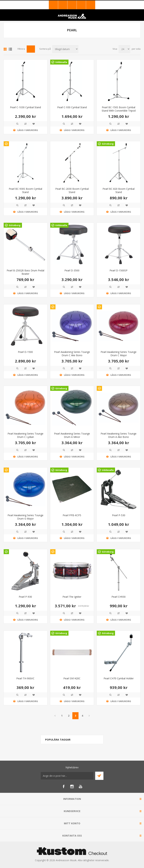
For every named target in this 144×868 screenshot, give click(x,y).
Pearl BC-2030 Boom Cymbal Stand (72, 190)
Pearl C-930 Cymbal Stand (72, 107)
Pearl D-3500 (72, 270)
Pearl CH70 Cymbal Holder (119, 678)
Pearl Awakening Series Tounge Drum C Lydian (25, 435)
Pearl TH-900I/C (25, 678)
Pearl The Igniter (72, 597)
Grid (5, 49)
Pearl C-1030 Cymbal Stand (25, 107)
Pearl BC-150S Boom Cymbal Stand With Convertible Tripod (119, 109)
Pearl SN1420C (72, 678)
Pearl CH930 (119, 597)
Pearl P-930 (25, 597)
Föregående (55, 716)
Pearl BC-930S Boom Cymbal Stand (25, 190)
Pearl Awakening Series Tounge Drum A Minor (72, 435)
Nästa (89, 716)
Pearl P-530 (119, 515)
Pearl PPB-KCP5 (72, 515)
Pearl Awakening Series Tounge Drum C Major (119, 354)
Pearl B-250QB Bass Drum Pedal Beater (25, 272)
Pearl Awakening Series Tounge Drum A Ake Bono (119, 435)
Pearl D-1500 (25, 352)
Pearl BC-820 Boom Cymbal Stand (119, 190)
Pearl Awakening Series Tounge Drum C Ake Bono (72, 354)
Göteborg (108, 144)
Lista (10, 49)
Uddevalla (61, 62)
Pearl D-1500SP (119, 270)
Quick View (17, 124)
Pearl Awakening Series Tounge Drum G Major (25, 517)
